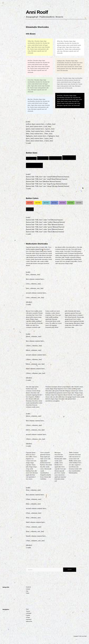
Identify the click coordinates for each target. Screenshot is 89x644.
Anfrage (28, 618)
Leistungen (29, 614)
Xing (27, 591)
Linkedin (28, 589)
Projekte (28, 616)
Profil (27, 610)
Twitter (28, 593)
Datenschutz (29, 622)
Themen (28, 612)
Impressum (29, 620)
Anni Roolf (41, 12)
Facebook (28, 587)
